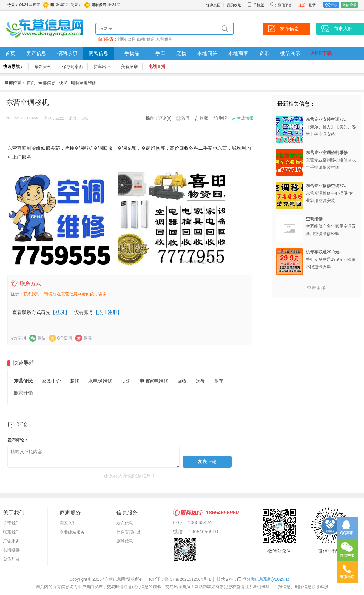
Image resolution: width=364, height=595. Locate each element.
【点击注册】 (108, 312)
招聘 (122, 39)
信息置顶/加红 (129, 532)
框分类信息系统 (263, 579)
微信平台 (285, 5)
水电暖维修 (100, 381)
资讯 (264, 53)
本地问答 (207, 53)
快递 (126, 381)
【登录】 (60, 312)
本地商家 (238, 53)
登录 (312, 5)
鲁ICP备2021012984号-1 (188, 579)
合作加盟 (11, 559)
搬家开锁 (23, 393)
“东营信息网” (115, 579)
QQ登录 (331, 5)
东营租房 (164, 39)
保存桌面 (213, 5)
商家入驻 (68, 523)
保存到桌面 (73, 67)
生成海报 (245, 118)
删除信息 (125, 541)
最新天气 (43, 67)
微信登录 (349, 5)
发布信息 (125, 523)
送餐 (200, 381)
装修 (75, 381)
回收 (182, 381)
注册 (302, 5)
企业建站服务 (72, 532)
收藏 (204, 118)
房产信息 (36, 53)
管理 (186, 118)
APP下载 (322, 53)
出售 (132, 39)
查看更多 (316, 288)
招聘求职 (67, 53)
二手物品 (129, 53)
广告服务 (11, 541)
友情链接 (11, 550)
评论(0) (165, 118)
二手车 (158, 53)
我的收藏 (234, 5)
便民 (63, 83)
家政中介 (51, 381)
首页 (10, 53)
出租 (141, 39)
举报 (223, 118)
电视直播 (157, 67)
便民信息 (98, 53)
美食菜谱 (129, 67)
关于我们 (11, 523)
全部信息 (47, 83)
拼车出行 (102, 67)
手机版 (256, 5)
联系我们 (11, 532)
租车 (219, 381)
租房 (151, 39)
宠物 (181, 53)
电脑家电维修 (84, 83)
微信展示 (290, 53)
